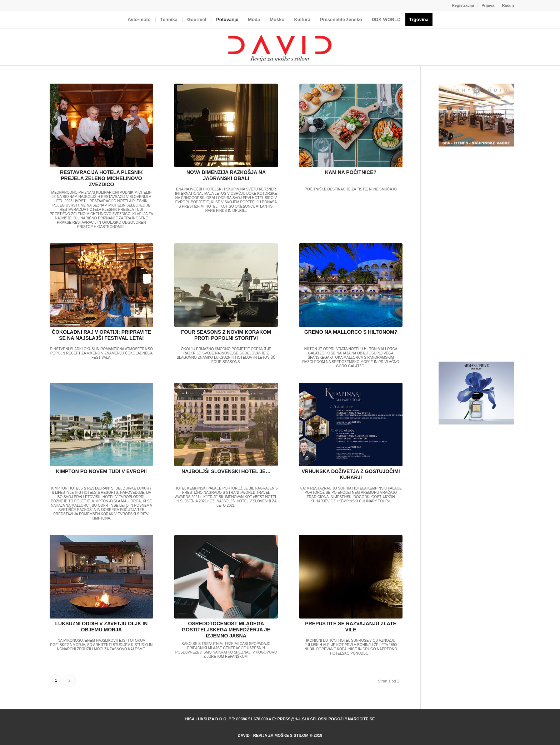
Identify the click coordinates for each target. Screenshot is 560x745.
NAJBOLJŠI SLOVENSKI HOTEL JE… (226, 471)
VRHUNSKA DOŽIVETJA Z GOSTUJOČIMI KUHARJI (351, 474)
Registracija (463, 5)
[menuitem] (463, 5)
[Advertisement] (476, 254)
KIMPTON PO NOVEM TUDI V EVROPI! (101, 471)
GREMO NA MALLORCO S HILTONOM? (351, 332)
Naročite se (361, 719)
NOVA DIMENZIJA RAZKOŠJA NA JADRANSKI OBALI (226, 175)
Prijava (488, 5)
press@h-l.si (291, 719)
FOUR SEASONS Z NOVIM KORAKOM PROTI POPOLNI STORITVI (226, 335)
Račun (508, 5)
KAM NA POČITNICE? (351, 172)
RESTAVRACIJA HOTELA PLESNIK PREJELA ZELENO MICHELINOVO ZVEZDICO (101, 178)
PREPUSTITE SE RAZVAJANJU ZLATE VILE (351, 627)
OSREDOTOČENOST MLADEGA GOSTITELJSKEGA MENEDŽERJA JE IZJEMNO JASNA (226, 630)
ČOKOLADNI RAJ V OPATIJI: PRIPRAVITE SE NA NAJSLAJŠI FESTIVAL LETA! (101, 335)
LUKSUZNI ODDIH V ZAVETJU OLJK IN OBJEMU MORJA (102, 627)
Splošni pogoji (327, 719)
